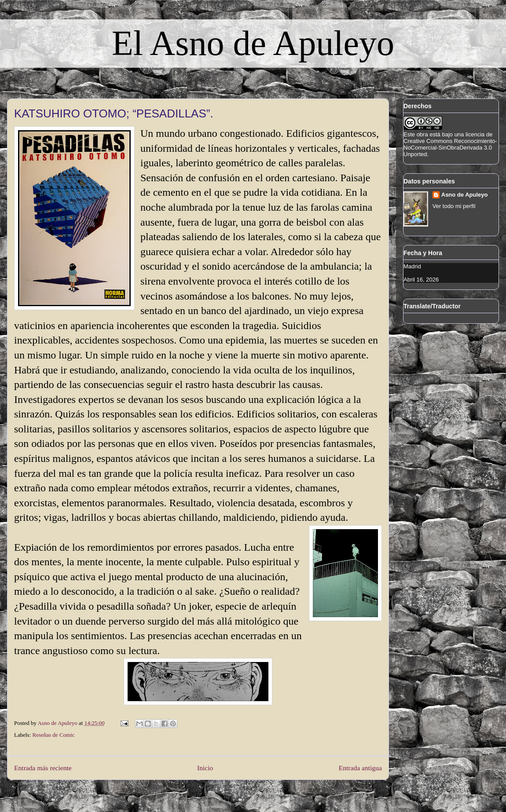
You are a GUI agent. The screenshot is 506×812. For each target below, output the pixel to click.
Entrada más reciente (43, 768)
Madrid (412, 266)
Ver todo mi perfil (454, 206)
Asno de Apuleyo (465, 195)
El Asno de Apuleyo (253, 43)
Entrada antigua (360, 768)
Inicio (205, 768)
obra (422, 134)
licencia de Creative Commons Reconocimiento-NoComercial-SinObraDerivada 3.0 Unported (450, 144)
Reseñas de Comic (54, 735)
